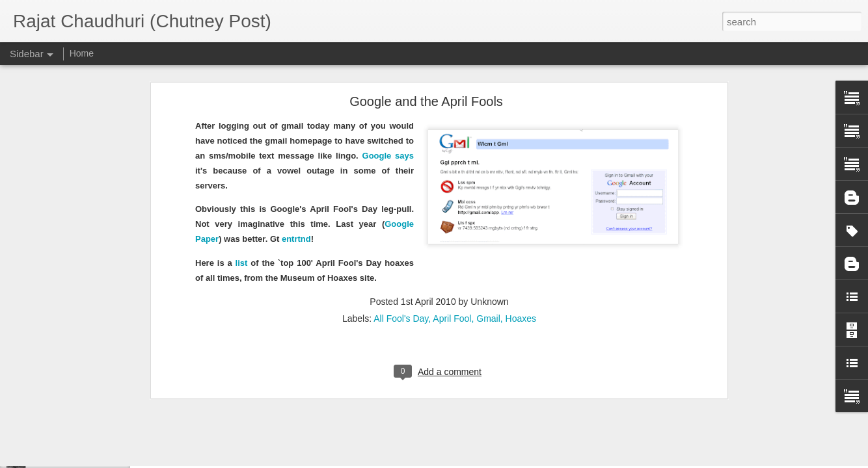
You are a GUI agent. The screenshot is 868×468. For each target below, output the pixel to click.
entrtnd (296, 160)
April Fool (452, 239)
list (242, 184)
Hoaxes (521, 239)
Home (82, 53)
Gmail (488, 239)
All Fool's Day (401, 239)
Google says (388, 76)
